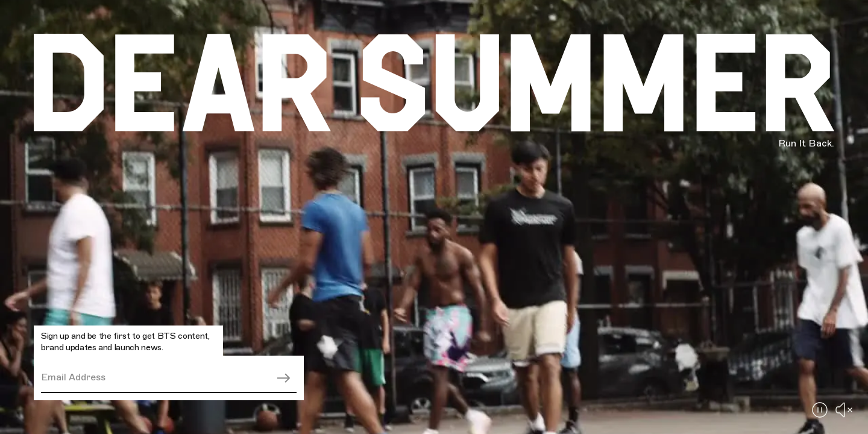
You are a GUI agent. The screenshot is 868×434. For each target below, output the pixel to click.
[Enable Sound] (844, 410)
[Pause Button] (820, 410)
